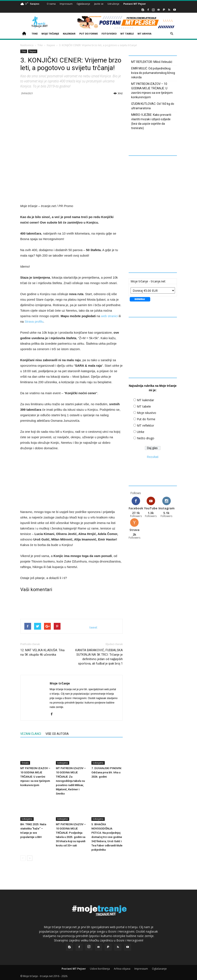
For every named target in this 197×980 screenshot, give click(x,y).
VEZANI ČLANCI (31, 734)
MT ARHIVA (145, 34)
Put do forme (146, 419)
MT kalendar (145, 400)
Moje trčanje (60, 683)
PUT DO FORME (89, 34)
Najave (51, 45)
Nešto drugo (146, 438)
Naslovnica (27, 45)
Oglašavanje (83, 4)
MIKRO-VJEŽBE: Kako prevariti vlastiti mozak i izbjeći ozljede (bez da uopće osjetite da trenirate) (151, 121)
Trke (40, 45)
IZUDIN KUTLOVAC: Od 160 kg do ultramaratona (153, 106)
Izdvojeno (63, 763)
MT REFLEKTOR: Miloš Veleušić (152, 62)
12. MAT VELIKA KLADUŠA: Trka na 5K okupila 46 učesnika (42, 652)
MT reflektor (145, 425)
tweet (93, 627)
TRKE (35, 34)
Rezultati (153, 457)
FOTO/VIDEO (109, 34)
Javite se (99, 4)
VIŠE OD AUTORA (57, 734)
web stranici (109, 316)
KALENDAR (69, 34)
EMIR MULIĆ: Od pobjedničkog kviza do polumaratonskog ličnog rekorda (153, 73)
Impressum (66, 4)
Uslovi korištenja (100, 969)
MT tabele (144, 406)
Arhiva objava (122, 969)
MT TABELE (127, 34)
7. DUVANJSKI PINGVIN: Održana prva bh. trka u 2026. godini (107, 772)
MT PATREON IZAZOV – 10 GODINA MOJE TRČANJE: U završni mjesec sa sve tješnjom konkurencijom (35, 776)
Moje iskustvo (147, 413)
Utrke (141, 432)
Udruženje (113, 4)
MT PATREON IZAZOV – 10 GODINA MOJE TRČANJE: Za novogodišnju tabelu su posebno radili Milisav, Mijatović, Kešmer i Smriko (71, 781)
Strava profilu (34, 321)
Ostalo (25, 763)
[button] (172, 34)
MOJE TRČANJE (50, 34)
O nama (51, 4)
